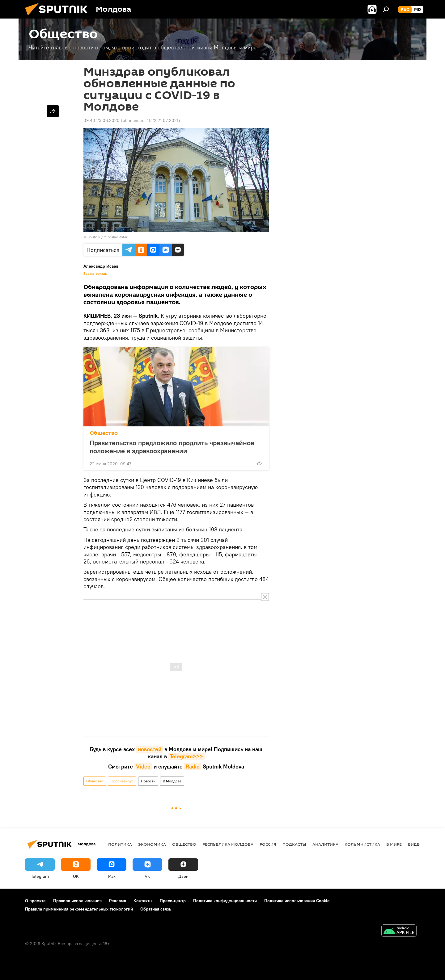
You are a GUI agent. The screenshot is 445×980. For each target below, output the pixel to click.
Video (143, 766)
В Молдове (172, 781)
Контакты (143, 901)
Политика (120, 844)
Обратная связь (156, 909)
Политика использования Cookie (297, 901)
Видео (415, 844)
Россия (268, 844)
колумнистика (362, 844)
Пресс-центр (173, 901)
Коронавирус (122, 781)
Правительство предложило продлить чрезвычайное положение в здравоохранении (172, 447)
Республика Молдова (228, 844)
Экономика (152, 844)
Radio (193, 766)
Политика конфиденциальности (225, 901)
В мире (394, 844)
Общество (104, 433)
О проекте (35, 901)
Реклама (118, 901)
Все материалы (95, 274)
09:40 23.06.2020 (102, 120)
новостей (150, 749)
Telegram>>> (186, 756)
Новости (148, 781)
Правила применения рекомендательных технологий (79, 909)
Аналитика (325, 844)
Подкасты (294, 844)
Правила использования (77, 901)
